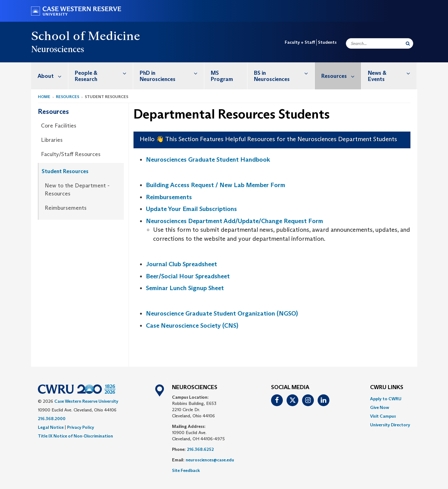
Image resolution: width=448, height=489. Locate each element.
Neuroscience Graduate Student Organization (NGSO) (222, 313)
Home (44, 97)
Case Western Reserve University (86, 401)
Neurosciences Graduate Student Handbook (208, 159)
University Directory (390, 425)
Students (327, 42)
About (53, 76)
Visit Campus (383, 416)
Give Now (380, 407)
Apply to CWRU (386, 399)
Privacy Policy (81, 427)
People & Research (104, 73)
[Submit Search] (408, 43)
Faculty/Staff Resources (71, 154)
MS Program (222, 76)
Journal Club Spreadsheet (181, 264)
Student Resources (65, 171)
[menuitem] (50, 76)
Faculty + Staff (300, 42)
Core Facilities (59, 126)
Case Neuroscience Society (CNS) (192, 325)
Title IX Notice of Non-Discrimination (75, 436)
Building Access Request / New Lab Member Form (216, 185)
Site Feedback (186, 470)
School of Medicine (86, 36)
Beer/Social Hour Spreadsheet (188, 276)
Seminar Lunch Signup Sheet (185, 288)
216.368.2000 (52, 419)
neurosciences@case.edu (210, 460)
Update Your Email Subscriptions (191, 209)
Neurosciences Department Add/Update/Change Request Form (235, 221)
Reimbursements (66, 208)
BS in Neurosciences (284, 73)
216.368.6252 (200, 449)
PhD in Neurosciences (172, 73)
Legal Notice (51, 427)
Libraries (52, 140)
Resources (341, 76)
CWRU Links (387, 388)
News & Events (392, 73)
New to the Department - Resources (77, 190)
